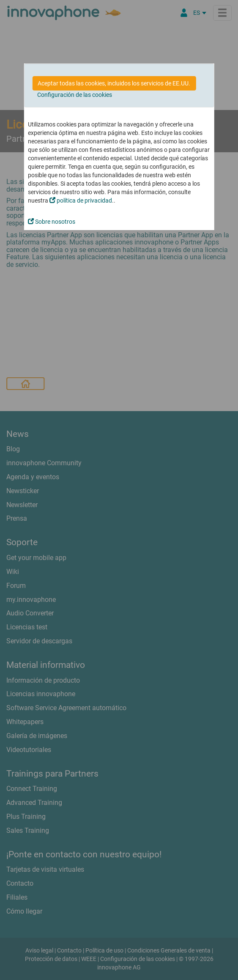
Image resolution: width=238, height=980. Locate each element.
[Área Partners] (184, 13)
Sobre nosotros (52, 222)
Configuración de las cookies (75, 95)
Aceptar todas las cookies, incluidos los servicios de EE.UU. (114, 83)
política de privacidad (81, 200)
